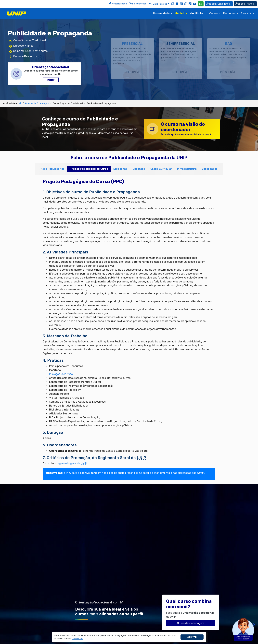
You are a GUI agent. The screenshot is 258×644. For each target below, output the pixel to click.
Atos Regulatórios (53, 169)
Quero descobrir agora (191, 623)
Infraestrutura (187, 169)
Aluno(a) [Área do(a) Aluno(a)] (245, 4)
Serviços (246, 13)
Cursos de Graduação (37, 103)
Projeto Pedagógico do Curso (89, 169)
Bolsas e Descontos (25, 56)
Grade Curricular (161, 169)
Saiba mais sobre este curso (30, 51)
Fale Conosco (138, 3)
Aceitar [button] (192, 637)
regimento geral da (72, 463)
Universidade (162, 13)
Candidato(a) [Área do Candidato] (219, 4)
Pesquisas (230, 13)
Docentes (139, 169)
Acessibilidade (118, 3)
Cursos (214, 13)
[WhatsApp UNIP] (201, 4)
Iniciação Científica (61, 374)
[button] (78, 639)
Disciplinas (120, 169)
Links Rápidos (158, 4)
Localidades (210, 169)
